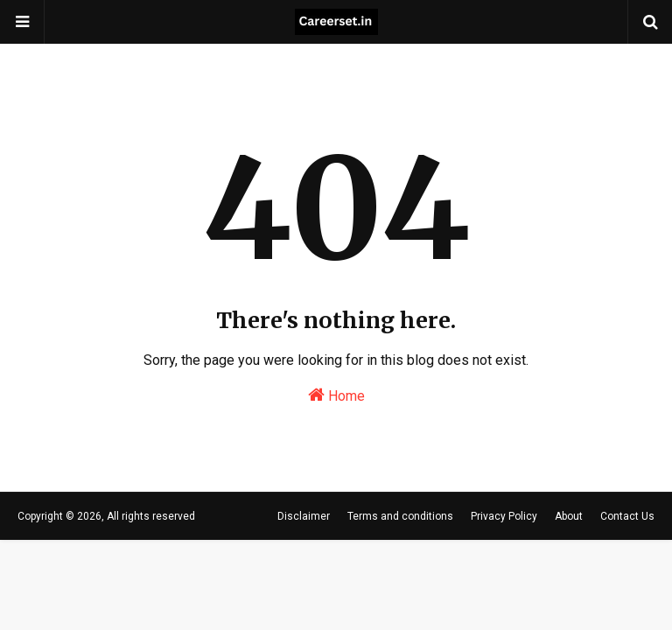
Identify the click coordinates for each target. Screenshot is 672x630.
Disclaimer (304, 516)
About (569, 516)
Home (336, 395)
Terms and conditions (400, 516)
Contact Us (627, 516)
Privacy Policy (504, 516)
